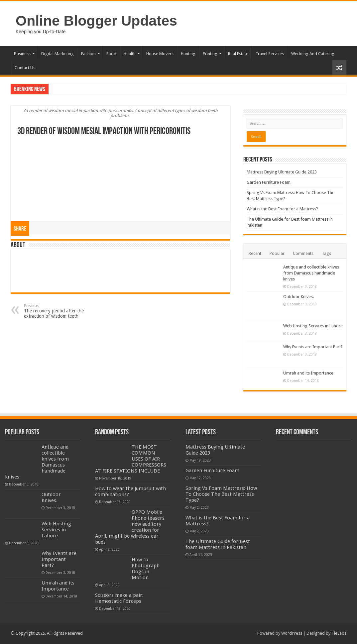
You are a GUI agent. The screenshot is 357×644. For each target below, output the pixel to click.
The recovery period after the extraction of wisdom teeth (58, 311)
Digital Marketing (58, 54)
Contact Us (25, 68)
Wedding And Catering (313, 54)
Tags (326, 253)
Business (22, 54)
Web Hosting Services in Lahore (313, 326)
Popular (277, 253)
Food (111, 54)
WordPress (292, 633)
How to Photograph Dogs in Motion (146, 569)
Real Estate (238, 54)
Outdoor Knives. (298, 297)
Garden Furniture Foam (269, 182)
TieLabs (339, 633)
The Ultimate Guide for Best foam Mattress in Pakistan (218, 544)
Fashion (88, 54)
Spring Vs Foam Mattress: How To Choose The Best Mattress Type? (221, 494)
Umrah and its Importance (308, 373)
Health (130, 54)
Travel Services (270, 54)
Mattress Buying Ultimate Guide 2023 (282, 172)
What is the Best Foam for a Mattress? (282, 209)
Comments (303, 253)
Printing (210, 54)
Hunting (188, 54)
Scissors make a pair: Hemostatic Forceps (119, 598)
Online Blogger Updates (96, 21)
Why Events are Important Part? (313, 347)
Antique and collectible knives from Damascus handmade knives (311, 273)
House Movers (160, 54)
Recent (255, 253)
